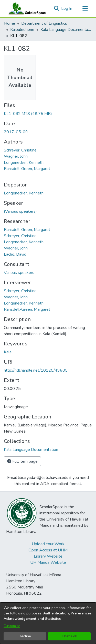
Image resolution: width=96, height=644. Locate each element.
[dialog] (48, 623)
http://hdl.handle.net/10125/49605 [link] (36, 370)
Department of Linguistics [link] (44, 23)
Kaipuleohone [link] (22, 30)
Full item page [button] (22, 461)
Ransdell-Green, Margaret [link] (27, 169)
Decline (25, 636)
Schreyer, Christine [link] (20, 150)
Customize (12, 626)
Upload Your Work (48, 544)
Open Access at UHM (48, 550)
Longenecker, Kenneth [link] (24, 163)
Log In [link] (67, 8)
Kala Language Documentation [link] (66, 30)
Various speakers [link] (19, 273)
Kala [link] (8, 352)
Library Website (48, 556)
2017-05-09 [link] (16, 132)
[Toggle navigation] (85, 8)
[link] (28, 114)
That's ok (69, 636)
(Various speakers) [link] (20, 211)
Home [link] (10, 23)
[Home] (26, 8)
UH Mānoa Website (48, 562)
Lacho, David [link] (15, 254)
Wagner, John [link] (16, 156)
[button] (56, 8)
